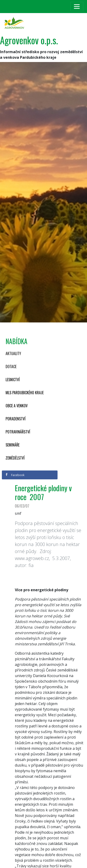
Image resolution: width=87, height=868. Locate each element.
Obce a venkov (17, 406)
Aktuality (13, 353)
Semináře (13, 445)
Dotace (11, 367)
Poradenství (16, 419)
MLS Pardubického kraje (25, 393)
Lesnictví (13, 380)
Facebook (15, 475)
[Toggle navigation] (77, 7)
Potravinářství (18, 432)
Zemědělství (15, 458)
